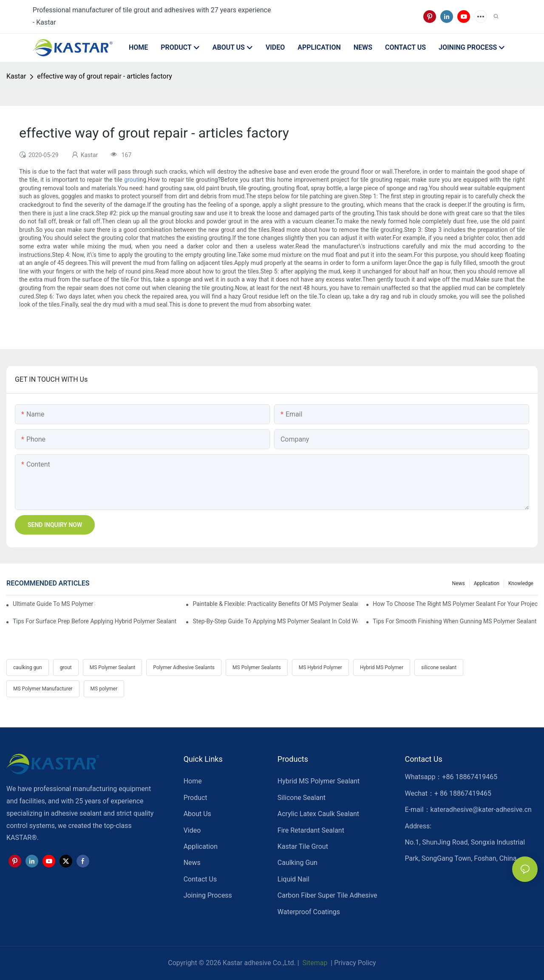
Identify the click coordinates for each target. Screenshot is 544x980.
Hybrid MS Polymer (382, 667)
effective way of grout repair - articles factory (104, 76)
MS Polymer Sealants (257, 667)
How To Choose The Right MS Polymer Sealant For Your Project (455, 604)
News (459, 583)
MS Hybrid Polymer (320, 667)
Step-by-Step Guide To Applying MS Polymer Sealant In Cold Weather (275, 621)
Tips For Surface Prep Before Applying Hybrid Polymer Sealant (95, 621)
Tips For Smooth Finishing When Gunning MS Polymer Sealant (455, 621)
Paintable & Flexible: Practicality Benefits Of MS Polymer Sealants (275, 604)
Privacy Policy (355, 963)
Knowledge (521, 583)
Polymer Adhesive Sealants (184, 667)
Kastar (16, 76)
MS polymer (104, 689)
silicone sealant (439, 667)
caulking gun (28, 667)
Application (487, 583)
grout (131, 180)
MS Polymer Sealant (112, 667)
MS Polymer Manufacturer (43, 689)
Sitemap (314, 963)
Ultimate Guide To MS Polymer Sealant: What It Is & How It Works (54, 604)
